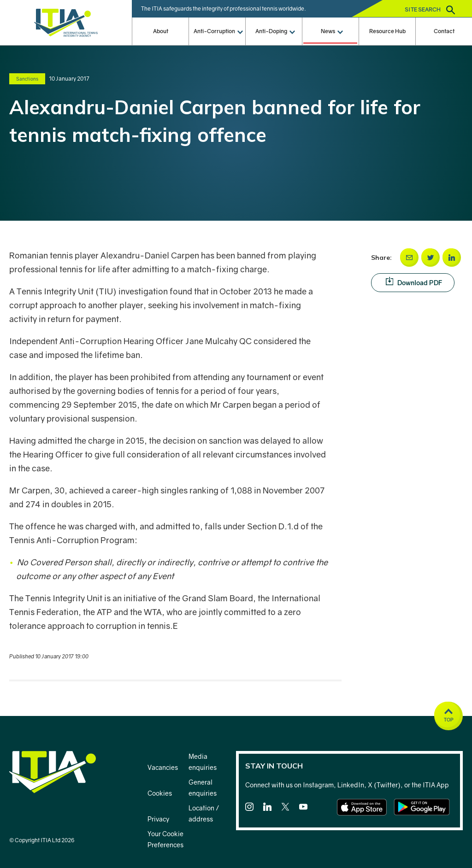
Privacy (158, 819)
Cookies (160, 793)
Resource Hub (387, 31)
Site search (430, 10)
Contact (444, 31)
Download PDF (420, 282)
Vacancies (163, 767)
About (161, 31)
